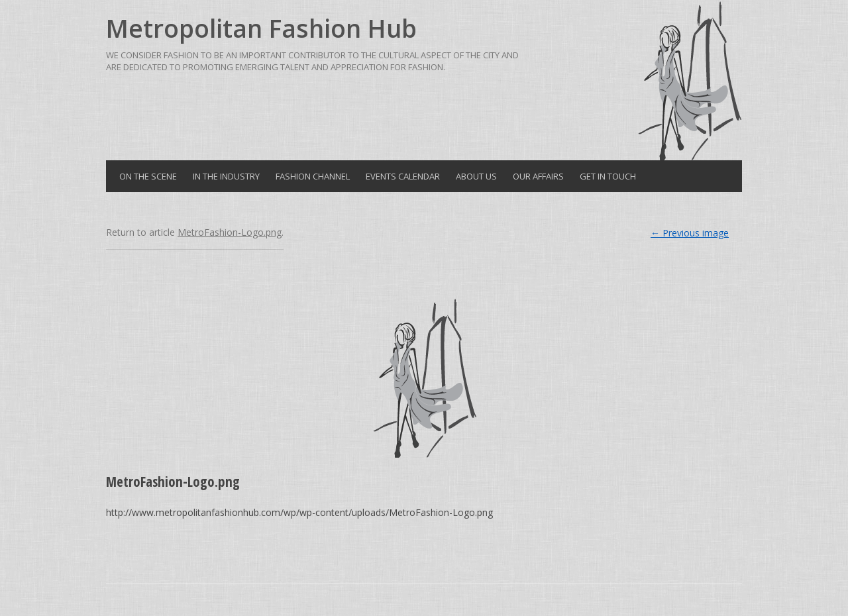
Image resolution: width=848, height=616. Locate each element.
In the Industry (226, 176)
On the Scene (148, 176)
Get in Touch (608, 176)
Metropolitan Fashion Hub (261, 28)
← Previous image (690, 233)
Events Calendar (403, 176)
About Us (476, 176)
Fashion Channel (313, 176)
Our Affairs (538, 176)
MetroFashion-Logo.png (230, 232)
